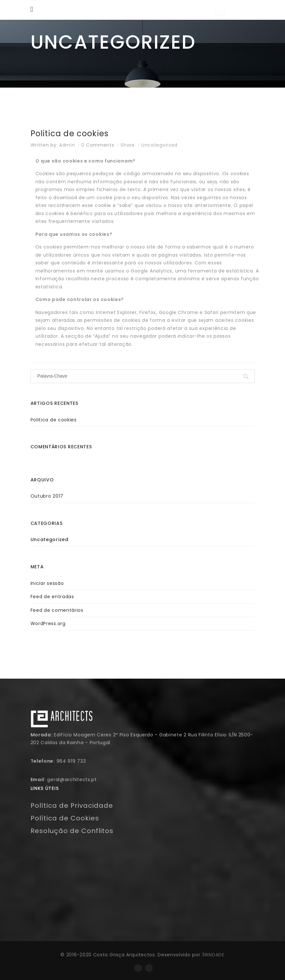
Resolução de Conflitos (72, 831)
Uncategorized (159, 145)
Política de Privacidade (72, 805)
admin (67, 145)
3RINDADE (213, 955)
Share (128, 145)
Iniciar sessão (47, 583)
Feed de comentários (57, 610)
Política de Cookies (65, 818)
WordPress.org (48, 623)
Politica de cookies (70, 134)
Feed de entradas (52, 597)
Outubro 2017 (47, 496)
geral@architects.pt (72, 780)
